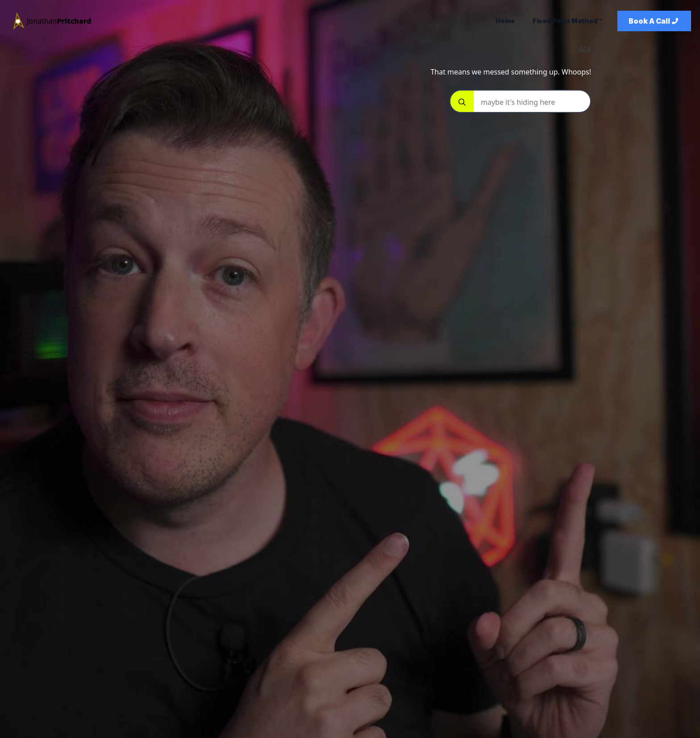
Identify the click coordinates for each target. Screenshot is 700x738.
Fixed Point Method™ (567, 21)
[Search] (462, 102)
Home (505, 21)
